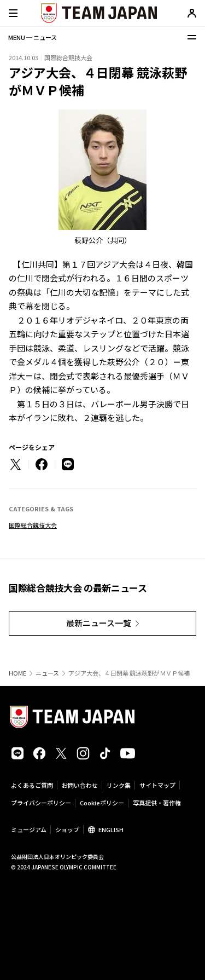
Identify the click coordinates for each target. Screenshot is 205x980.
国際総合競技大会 (33, 525)
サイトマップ (157, 785)
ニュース (47, 673)
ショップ (67, 829)
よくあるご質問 (32, 785)
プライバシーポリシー (41, 803)
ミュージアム (29, 829)
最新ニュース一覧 (99, 623)
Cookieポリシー (102, 803)
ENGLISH (111, 829)
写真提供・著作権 (157, 803)
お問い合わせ (80, 785)
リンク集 (119, 785)
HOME (17, 673)
